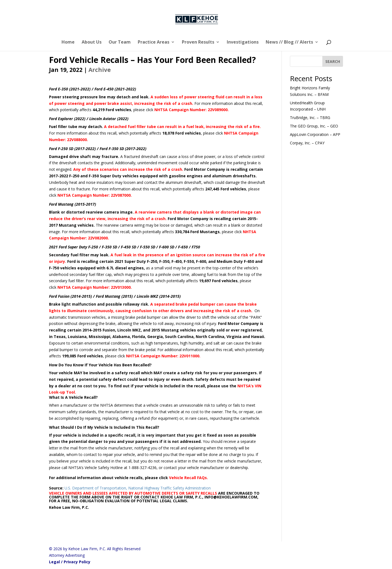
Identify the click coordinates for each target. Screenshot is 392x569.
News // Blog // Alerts (289, 42)
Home (68, 42)
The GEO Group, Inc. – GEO (314, 126)
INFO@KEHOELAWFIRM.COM (231, 497)
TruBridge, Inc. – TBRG (310, 118)
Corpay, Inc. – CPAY (307, 143)
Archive (100, 70)
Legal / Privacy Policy (70, 562)
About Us (92, 42)
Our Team (120, 42)
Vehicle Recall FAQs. (189, 478)
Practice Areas (154, 42)
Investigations (243, 42)
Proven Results (198, 42)
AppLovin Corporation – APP (315, 134)
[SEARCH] (333, 61)
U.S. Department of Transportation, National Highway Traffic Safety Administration (138, 488)
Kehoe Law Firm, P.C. (70, 507)
